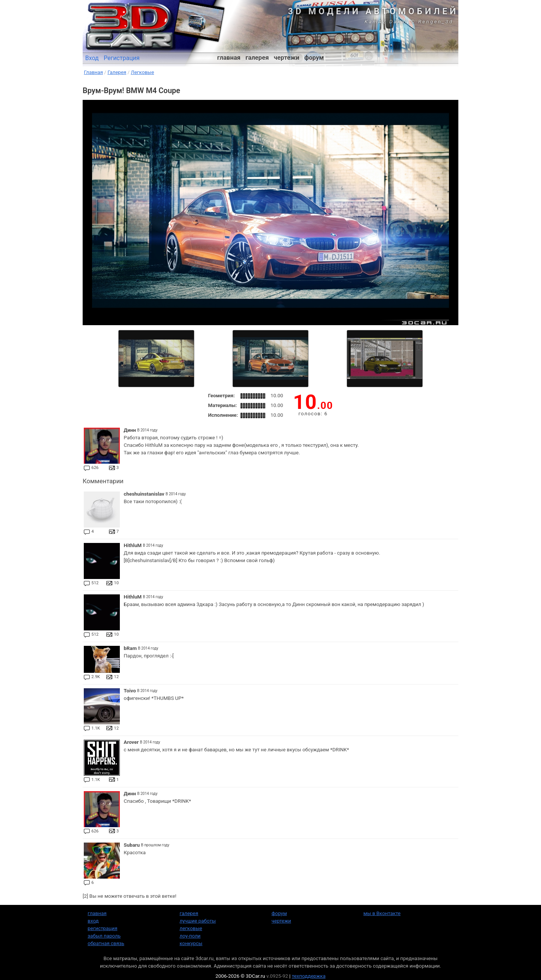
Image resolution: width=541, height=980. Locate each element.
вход (93, 921)
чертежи (287, 58)
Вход (92, 58)
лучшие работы (198, 921)
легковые (191, 928)
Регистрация (122, 58)
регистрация (102, 928)
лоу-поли (190, 936)
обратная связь (106, 943)
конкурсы (191, 943)
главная (229, 58)
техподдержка (309, 976)
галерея (257, 58)
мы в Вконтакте (382, 913)
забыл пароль (104, 936)
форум (314, 58)
